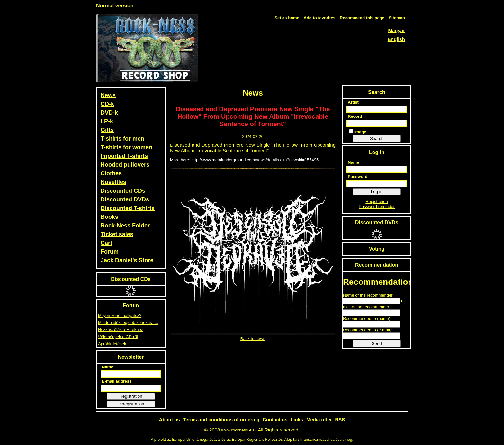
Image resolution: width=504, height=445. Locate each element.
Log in (377, 192)
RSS (340, 419)
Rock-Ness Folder (125, 226)
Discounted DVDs (125, 199)
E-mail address (117, 381)
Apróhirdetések (112, 344)
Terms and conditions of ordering (221, 419)
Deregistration (131, 404)
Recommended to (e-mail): (368, 330)
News (108, 95)
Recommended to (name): (367, 318)
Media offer (319, 419)
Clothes (111, 173)
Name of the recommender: (368, 295)
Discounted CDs (123, 191)
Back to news (253, 339)
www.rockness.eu (238, 430)
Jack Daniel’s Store (127, 260)
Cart (106, 243)
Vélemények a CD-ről (118, 337)
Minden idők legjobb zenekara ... (128, 323)
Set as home (287, 18)
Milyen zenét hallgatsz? (120, 315)
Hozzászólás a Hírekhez (121, 330)
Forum (110, 252)
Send (377, 343)
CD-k (107, 104)
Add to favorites (320, 18)
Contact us (275, 419)
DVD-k (109, 113)
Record (355, 116)
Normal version (115, 6)
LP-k (107, 121)
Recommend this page (362, 18)
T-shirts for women (126, 147)
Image (358, 132)
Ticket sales (117, 234)
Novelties (113, 182)
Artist (353, 102)
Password (358, 176)
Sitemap (397, 18)
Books (109, 217)
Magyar (396, 30)
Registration (131, 396)
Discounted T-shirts (128, 208)
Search (377, 139)
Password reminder (377, 206)
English (396, 39)
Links (297, 419)
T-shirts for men (122, 139)
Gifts (107, 130)
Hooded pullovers (125, 165)
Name (108, 367)
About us (170, 419)
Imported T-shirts (124, 156)
